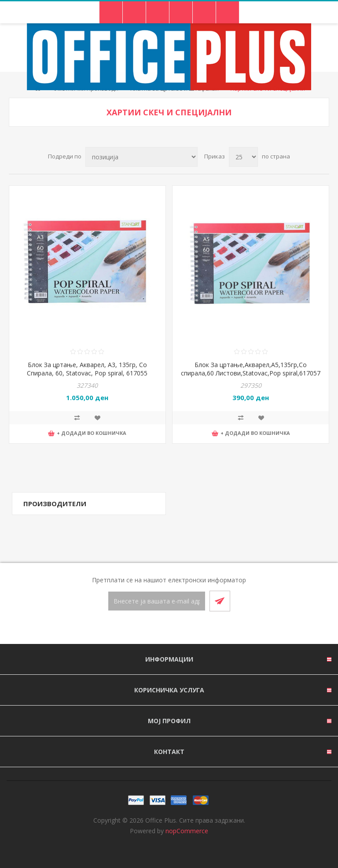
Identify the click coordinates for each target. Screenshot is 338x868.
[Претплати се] (157, 601)
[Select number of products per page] (243, 157)
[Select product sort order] (141, 157)
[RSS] (180, 628)
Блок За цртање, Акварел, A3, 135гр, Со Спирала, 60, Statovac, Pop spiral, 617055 (87, 369)
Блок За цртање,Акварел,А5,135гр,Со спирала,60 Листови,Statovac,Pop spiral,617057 (251, 369)
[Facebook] (158, 628)
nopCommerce (187, 831)
